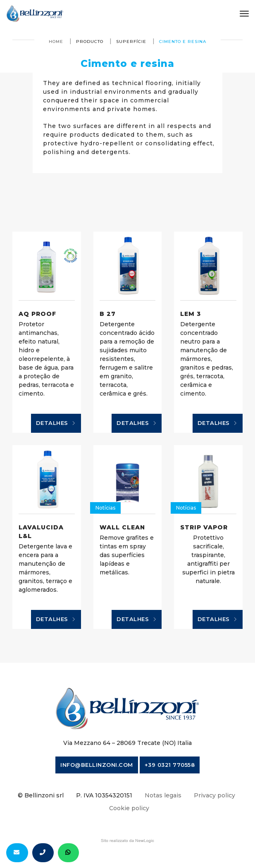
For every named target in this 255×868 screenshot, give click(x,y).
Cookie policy (129, 808)
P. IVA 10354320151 (104, 795)
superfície (131, 42)
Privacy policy (214, 795)
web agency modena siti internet (127, 841)
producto (90, 42)
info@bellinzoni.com (97, 765)
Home (56, 42)
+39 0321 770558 (170, 765)
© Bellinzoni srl (41, 795)
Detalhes (56, 423)
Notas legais (163, 795)
